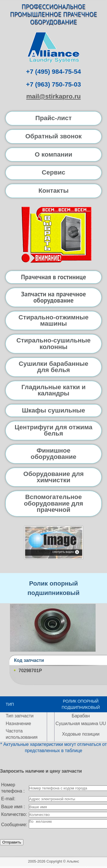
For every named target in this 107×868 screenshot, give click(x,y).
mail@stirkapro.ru (53, 96)
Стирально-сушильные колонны (53, 343)
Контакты (54, 191)
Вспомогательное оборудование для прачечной (54, 503)
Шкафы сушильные (54, 410)
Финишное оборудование (53, 454)
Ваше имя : (13, 807)
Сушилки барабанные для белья (54, 367)
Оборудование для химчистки (53, 477)
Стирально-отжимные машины (53, 320)
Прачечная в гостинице (53, 277)
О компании (54, 154)
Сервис (53, 172)
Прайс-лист (53, 118)
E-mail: (8, 799)
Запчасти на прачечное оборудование (53, 297)
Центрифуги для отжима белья (53, 430)
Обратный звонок (54, 136)
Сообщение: (14, 825)
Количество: (14, 814)
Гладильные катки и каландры (53, 390)
